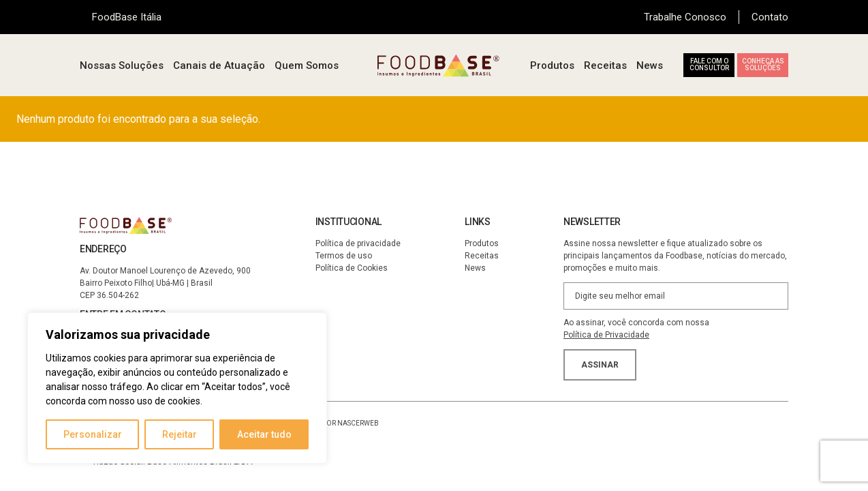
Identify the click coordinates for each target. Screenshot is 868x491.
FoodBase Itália (127, 17)
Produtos (552, 65)
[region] (177, 388)
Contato (770, 17)
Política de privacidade (358, 243)
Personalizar (93, 434)
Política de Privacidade (606, 335)
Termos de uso (344, 256)
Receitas (605, 65)
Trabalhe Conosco (685, 17)
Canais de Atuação (219, 65)
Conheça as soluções (763, 64)
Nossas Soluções (122, 65)
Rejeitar (180, 434)
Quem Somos (307, 65)
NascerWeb (358, 423)
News (650, 65)
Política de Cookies (352, 268)
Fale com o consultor (709, 64)
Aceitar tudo (264, 434)
